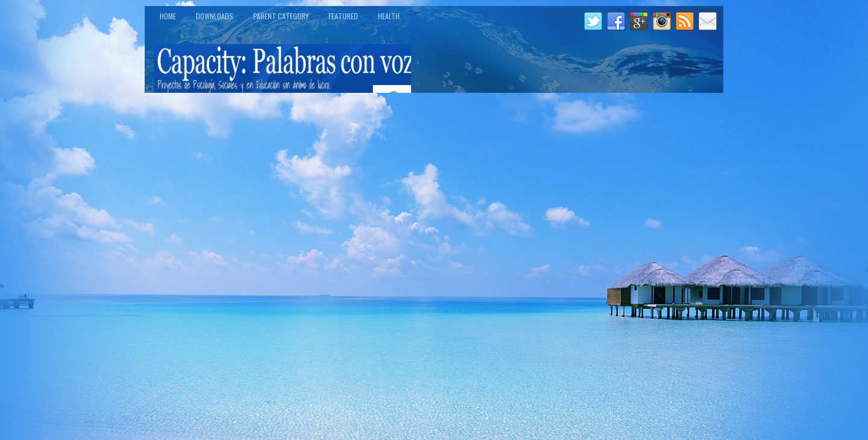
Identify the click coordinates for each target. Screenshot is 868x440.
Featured (343, 16)
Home (168, 16)
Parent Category (281, 16)
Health (389, 16)
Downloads (215, 16)
